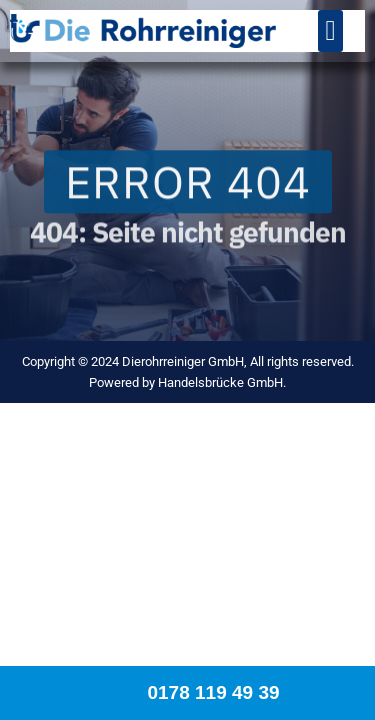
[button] (330, 31)
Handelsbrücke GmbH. (222, 382)
